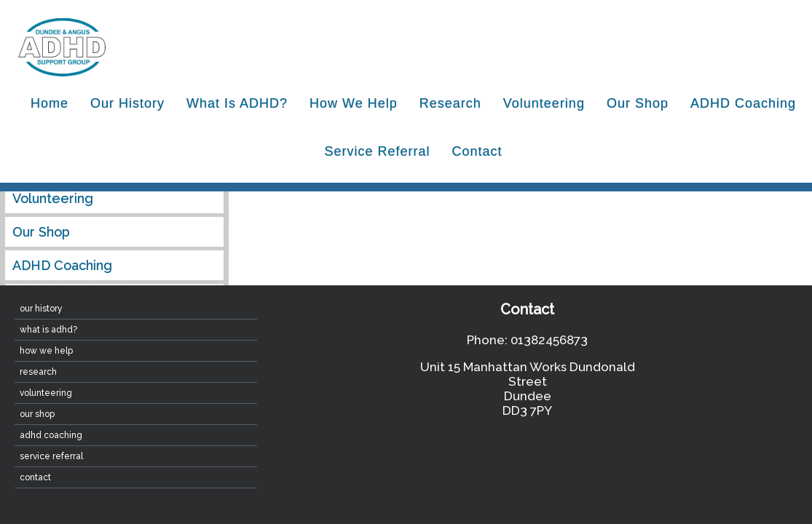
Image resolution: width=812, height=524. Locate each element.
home (50, 103)
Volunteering (544, 103)
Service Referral (377, 151)
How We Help (354, 103)
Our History (127, 103)
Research (450, 103)
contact (477, 151)
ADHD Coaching (743, 103)
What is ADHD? (237, 103)
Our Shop (638, 103)
